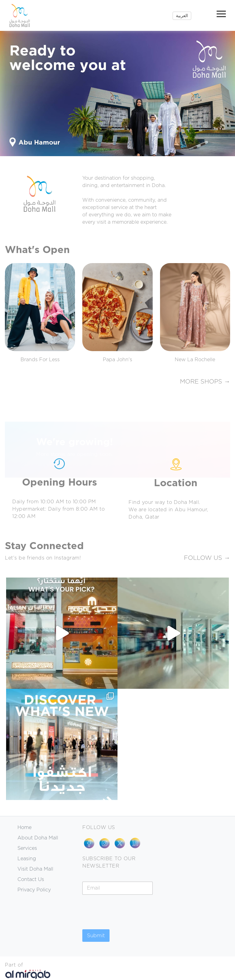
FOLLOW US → (207, 558)
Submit (96, 936)
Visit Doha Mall (35, 869)
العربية (182, 16)
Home (24, 828)
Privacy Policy (34, 890)
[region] (117, 94)
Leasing (27, 859)
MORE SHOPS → (205, 382)
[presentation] (129, 925)
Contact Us (31, 879)
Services (27, 848)
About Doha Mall (38, 838)
